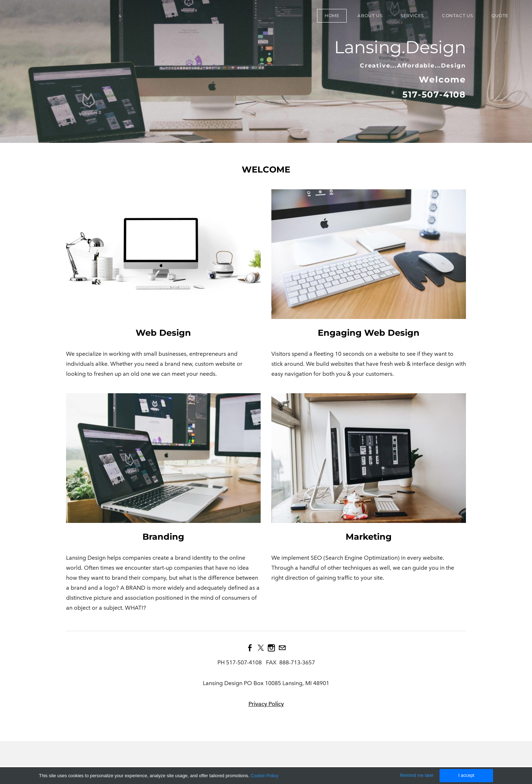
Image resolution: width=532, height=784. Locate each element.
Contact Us (458, 16)
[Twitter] (261, 648)
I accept (466, 775)
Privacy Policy (266, 704)
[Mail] (282, 648)
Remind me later (417, 775)
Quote (500, 16)
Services (412, 16)
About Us (370, 16)
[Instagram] (271, 648)
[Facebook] (250, 648)
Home (332, 16)
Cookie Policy (265, 776)
